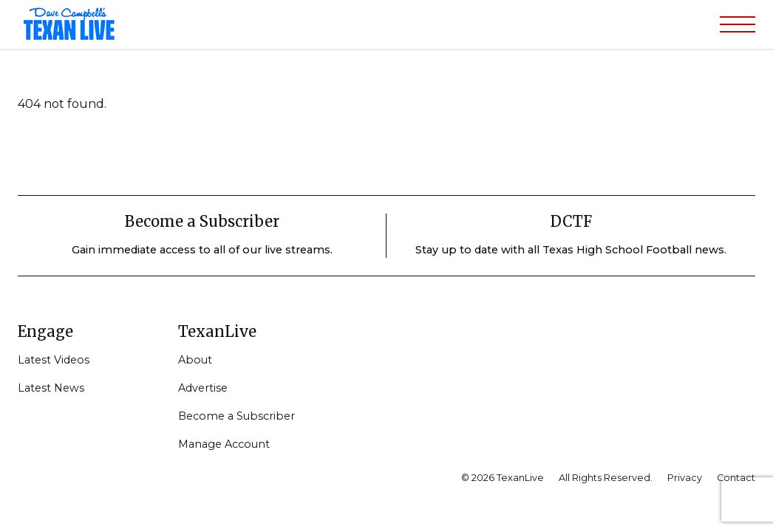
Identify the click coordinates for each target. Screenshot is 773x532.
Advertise (203, 388)
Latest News (51, 388)
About (195, 360)
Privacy (685, 478)
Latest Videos (54, 360)
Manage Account (224, 444)
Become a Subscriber (236, 416)
